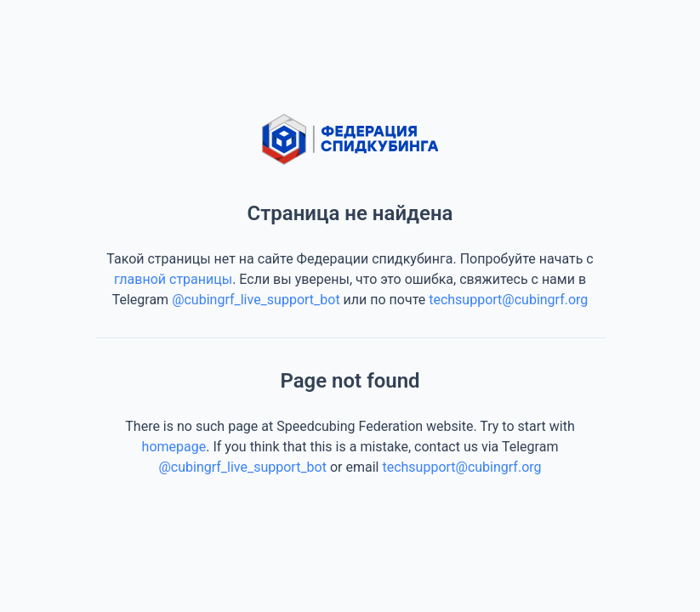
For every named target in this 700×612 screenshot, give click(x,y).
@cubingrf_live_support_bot (256, 300)
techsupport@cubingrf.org (508, 300)
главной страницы (173, 279)
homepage (174, 447)
